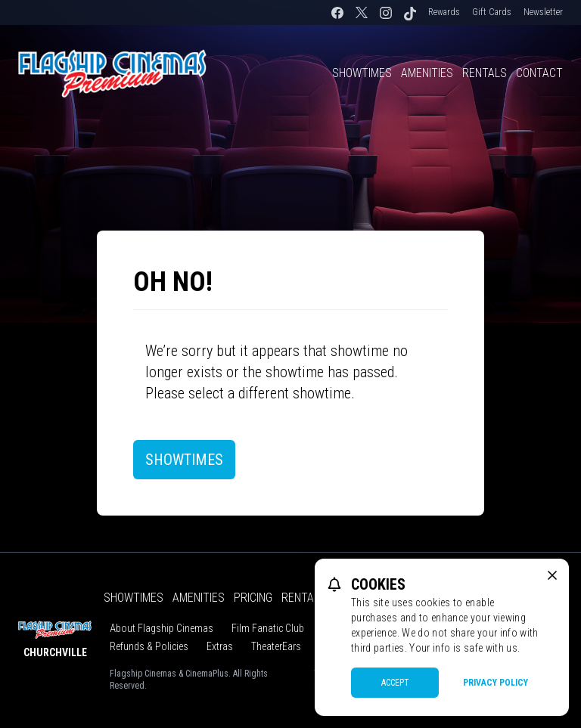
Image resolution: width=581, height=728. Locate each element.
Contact (539, 73)
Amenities (427, 73)
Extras (220, 646)
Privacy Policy (496, 683)
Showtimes (362, 73)
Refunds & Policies (149, 646)
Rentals (485, 73)
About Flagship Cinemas (162, 628)
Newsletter (543, 12)
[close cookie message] (552, 575)
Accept (395, 683)
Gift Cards (492, 12)
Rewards (444, 12)
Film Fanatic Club (268, 628)
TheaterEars (276, 646)
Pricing (253, 598)
